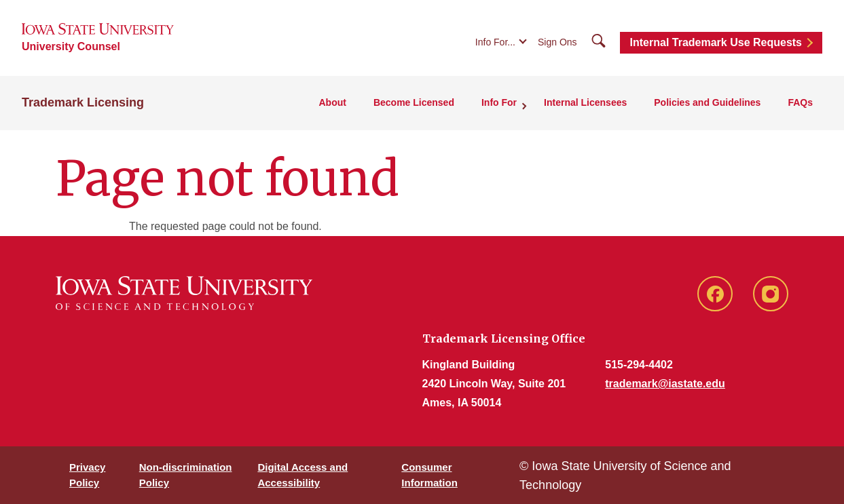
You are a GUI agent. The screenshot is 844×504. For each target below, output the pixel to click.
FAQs (800, 102)
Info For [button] (499, 102)
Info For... (495, 42)
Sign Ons (557, 42)
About (332, 102)
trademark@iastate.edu (665, 384)
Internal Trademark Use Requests (716, 42)
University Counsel (71, 46)
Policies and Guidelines (707, 102)
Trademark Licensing (83, 102)
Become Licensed (414, 102)
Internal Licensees (585, 102)
